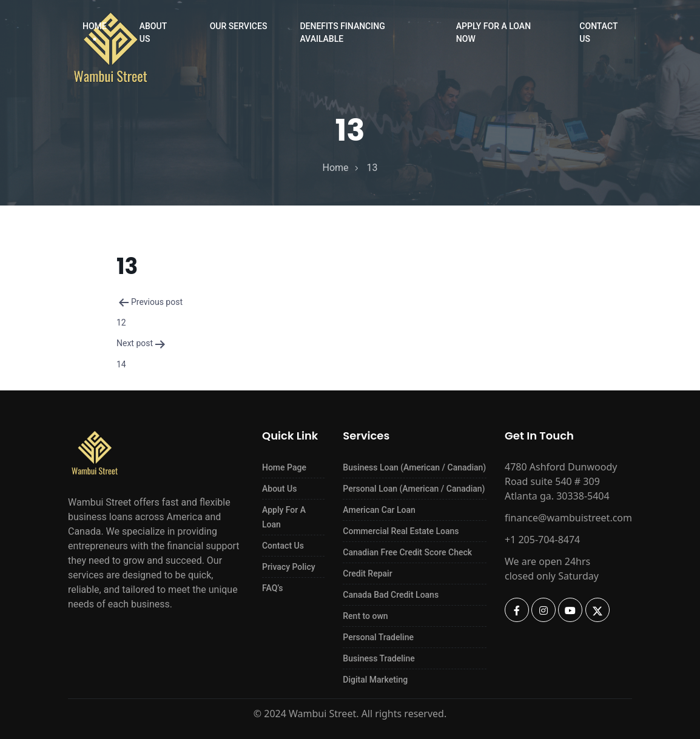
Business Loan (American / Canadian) (414, 467)
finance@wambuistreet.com (568, 518)
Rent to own (365, 616)
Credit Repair (367, 573)
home (335, 168)
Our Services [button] (239, 26)
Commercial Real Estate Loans (401, 531)
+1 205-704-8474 (542, 540)
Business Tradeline (379, 658)
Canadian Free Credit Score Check (407, 552)
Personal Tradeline (378, 637)
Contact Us (598, 32)
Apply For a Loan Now (493, 32)
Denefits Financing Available (342, 32)
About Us (153, 32)
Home (95, 26)
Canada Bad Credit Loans (391, 595)
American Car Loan (379, 510)
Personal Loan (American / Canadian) (414, 489)
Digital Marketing (375, 680)
